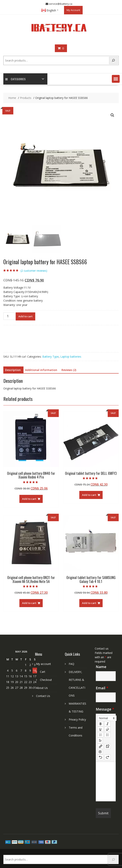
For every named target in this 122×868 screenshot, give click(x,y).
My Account (73, 10)
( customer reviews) (34, 271)
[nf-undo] (100, 757)
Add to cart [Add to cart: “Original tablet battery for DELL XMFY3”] (89, 495)
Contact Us (43, 696)
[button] (116, 79)
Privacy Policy (77, 719)
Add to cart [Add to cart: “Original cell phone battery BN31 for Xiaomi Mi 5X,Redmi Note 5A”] (29, 603)
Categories (15, 79)
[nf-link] (100, 746)
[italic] (108, 724)
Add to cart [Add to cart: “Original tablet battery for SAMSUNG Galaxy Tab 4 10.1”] (89, 603)
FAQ (71, 664)
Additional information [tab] (41, 370)
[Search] (113, 60)
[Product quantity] (9, 316)
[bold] (100, 724)
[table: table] (100, 752)
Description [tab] (13, 370)
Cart (43, 672)
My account (43, 664)
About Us (42, 688)
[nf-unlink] (108, 746)
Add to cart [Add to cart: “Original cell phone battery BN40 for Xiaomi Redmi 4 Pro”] (29, 499)
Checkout (46, 680)
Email (102, 688)
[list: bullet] (108, 735)
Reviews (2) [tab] (69, 370)
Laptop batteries (71, 357)
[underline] (100, 729)
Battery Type (51, 357)
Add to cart (25, 316)
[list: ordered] (100, 735)
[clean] (108, 729)
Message (105, 709)
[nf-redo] (108, 757)
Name (101, 667)
